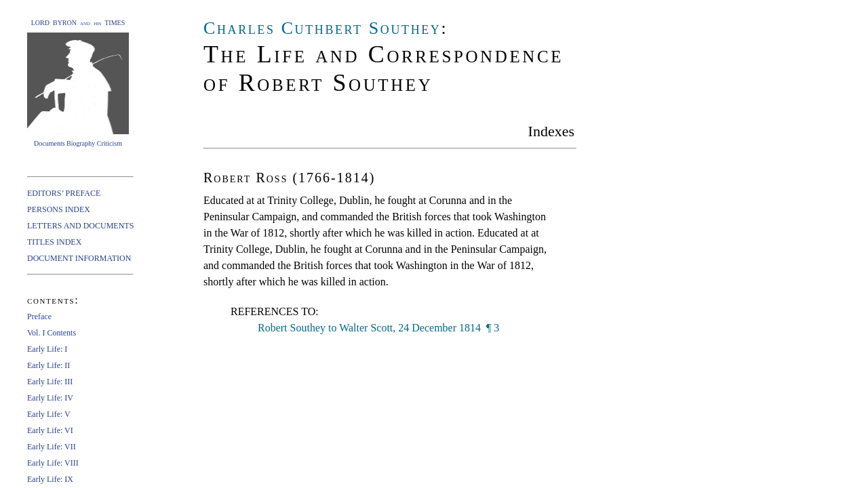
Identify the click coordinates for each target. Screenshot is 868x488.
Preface (39, 317)
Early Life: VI (50, 430)
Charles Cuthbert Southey (322, 28)
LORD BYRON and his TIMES (78, 23)
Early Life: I (47, 349)
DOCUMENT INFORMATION (79, 258)
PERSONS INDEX (59, 209)
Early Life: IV (50, 398)
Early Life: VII (52, 447)
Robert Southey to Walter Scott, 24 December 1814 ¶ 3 (378, 328)
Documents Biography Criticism (78, 143)
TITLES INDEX (54, 242)
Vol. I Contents (52, 333)
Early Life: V (49, 414)
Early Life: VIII (53, 463)
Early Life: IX (50, 479)
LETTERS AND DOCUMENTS (80, 226)
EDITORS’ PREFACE (64, 193)
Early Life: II (48, 365)
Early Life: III (50, 382)
